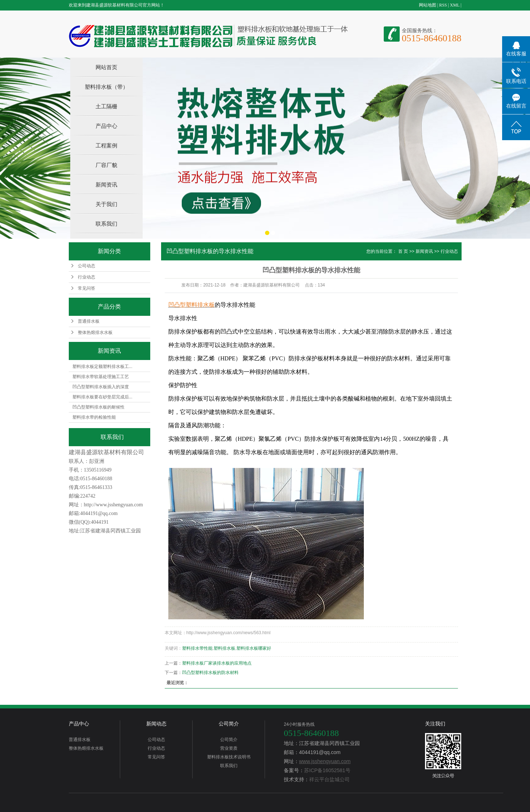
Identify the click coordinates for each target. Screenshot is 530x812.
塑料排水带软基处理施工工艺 (101, 377)
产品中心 (106, 126)
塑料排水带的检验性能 (94, 417)
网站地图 (428, 5)
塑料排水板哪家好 (254, 648)
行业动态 (87, 277)
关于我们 (106, 204)
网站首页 (106, 67)
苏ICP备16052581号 (327, 770)
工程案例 (106, 145)
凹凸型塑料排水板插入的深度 (101, 387)
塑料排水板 (224, 648)
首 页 (403, 251)
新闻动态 (156, 724)
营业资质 (229, 748)
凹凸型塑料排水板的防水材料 (210, 673)
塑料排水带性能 (197, 648)
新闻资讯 (106, 185)
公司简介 (229, 724)
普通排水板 (89, 321)
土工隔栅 (106, 106)
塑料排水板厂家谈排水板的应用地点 (217, 663)
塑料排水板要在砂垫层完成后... (102, 397)
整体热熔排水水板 (95, 332)
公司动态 (87, 266)
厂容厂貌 (106, 165)
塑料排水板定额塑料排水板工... (102, 367)
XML (455, 5)
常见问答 (87, 288)
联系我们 (106, 224)
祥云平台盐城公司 (329, 779)
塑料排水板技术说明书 (229, 757)
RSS (443, 5)
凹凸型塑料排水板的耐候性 (98, 407)
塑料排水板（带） (106, 87)
